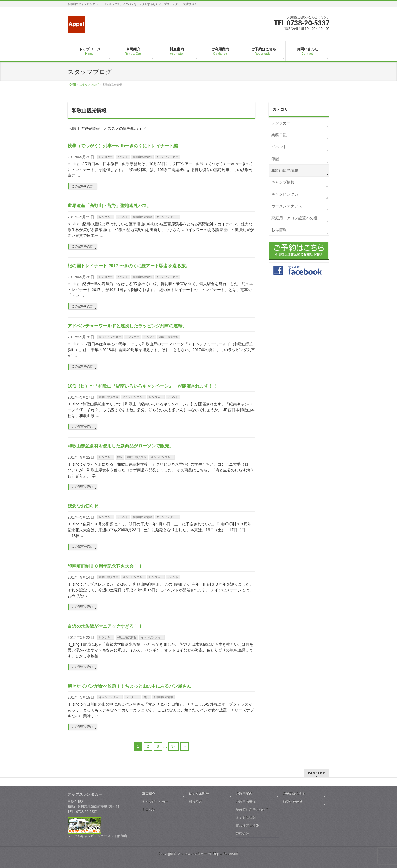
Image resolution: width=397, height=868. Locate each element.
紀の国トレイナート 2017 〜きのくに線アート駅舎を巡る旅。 (129, 266)
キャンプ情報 (283, 182)
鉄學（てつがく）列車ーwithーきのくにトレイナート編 (123, 146)
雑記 (120, 457)
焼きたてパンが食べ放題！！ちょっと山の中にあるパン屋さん (129, 686)
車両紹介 (149, 794)
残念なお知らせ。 (85, 506)
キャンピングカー (167, 157)
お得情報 (279, 230)
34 (174, 746)
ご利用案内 (244, 794)
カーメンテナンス (287, 206)
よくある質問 (246, 818)
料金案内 (195, 802)
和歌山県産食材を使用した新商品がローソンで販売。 (120, 446)
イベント (123, 157)
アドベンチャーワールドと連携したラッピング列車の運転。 (127, 326)
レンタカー (106, 157)
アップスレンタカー (192, 854)
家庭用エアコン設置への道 (294, 218)
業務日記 (279, 135)
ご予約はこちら (294, 794)
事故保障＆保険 (247, 826)
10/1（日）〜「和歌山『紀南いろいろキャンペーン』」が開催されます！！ (142, 386)
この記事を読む (82, 186)
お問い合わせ (293, 802)
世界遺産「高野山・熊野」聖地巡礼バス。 (109, 206)
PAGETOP (317, 773)
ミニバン (149, 810)
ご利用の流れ (246, 802)
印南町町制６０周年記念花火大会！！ (105, 566)
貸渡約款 (242, 834)
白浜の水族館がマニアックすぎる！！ (105, 626)
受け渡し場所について (252, 810)
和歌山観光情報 (142, 157)
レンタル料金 (199, 794)
